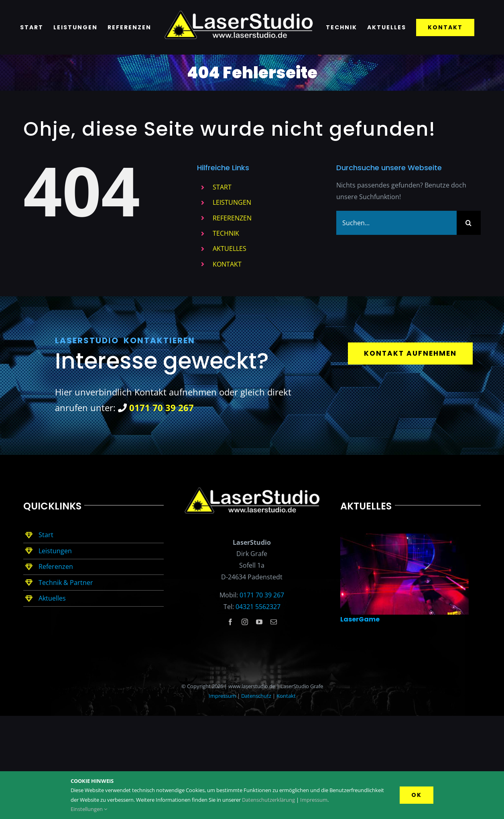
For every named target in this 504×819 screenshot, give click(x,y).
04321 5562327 (258, 607)
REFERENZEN (232, 218)
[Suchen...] (396, 223)
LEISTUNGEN (232, 202)
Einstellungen (89, 809)
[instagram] (245, 622)
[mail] (274, 622)
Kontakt (286, 696)
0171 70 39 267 (262, 595)
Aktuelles (52, 598)
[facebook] (230, 622)
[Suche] (469, 223)
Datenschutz (256, 696)
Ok (417, 795)
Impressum (222, 696)
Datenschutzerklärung (268, 800)
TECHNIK (226, 233)
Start (46, 535)
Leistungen (55, 551)
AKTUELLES (230, 249)
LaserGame (360, 619)
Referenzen (56, 566)
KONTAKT (227, 264)
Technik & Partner (66, 583)
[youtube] (259, 622)
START (222, 187)
